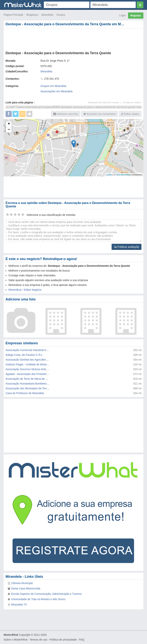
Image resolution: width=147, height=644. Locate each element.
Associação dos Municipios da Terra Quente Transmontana (41, 388)
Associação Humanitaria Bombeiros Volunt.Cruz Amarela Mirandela (46, 384)
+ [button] (9, 124)
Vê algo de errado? (132, 102)
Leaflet (109, 175)
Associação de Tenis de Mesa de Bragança (31, 379)
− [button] (9, 130)
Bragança (32, 15)
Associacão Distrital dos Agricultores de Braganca (35, 360)
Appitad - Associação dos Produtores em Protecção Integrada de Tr (46, 374)
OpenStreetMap (123, 175)
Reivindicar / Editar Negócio (25, 290)
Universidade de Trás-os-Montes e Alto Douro (38, 599)
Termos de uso (38, 640)
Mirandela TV (19, 605)
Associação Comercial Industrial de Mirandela (33, 350)
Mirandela (47, 15)
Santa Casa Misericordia (26, 588)
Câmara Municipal (22, 583)
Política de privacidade (63, 640)
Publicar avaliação (127, 247)
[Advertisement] (73, 39)
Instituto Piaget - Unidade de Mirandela (29, 364)
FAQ (82, 640)
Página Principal (13, 15)
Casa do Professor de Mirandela (25, 393)
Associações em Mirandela (57, 91)
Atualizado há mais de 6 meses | (105, 102)
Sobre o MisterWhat (16, 640)
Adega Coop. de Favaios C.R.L (24, 355)
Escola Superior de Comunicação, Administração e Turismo (46, 594)
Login (122, 15)
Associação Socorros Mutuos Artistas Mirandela (34, 369)
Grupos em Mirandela (53, 86)
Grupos (61, 15)
